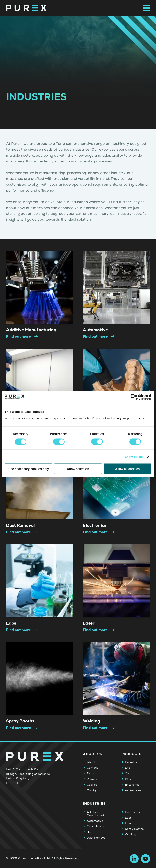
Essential (131, 762)
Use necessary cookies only (29, 469)
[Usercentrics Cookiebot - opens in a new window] (134, 397)
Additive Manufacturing (97, 814)
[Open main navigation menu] (147, 8)
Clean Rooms (96, 827)
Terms (91, 774)
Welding (131, 835)
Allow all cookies (127, 469)
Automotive (95, 821)
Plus (128, 779)
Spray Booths (134, 829)
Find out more (22, 336)
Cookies (92, 785)
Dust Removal (96, 838)
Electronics (132, 812)
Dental (91, 832)
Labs (128, 818)
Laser (129, 823)
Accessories (133, 790)
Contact (92, 768)
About (91, 762)
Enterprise (132, 785)
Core (128, 774)
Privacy (92, 779)
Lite (128, 768)
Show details (134, 456)
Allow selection (78, 469)
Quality (92, 790)
